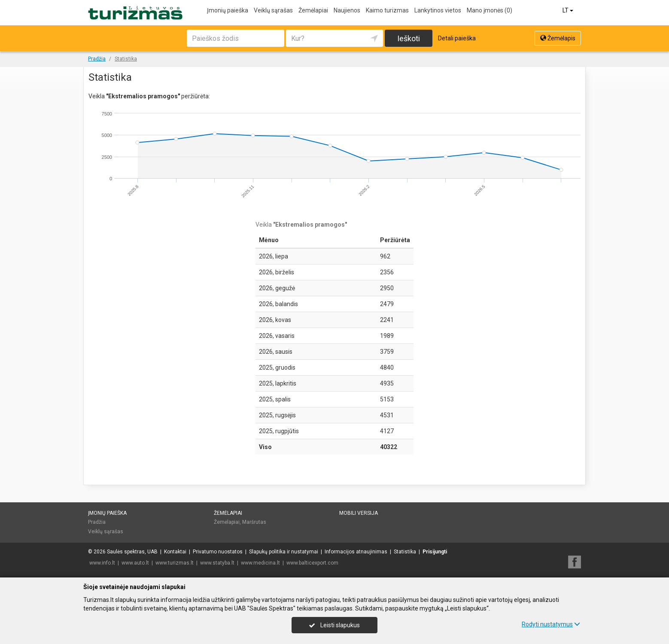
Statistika (405, 552)
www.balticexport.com (312, 563)
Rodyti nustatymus (551, 624)
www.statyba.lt (217, 563)
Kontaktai (175, 552)
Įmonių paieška (228, 10)
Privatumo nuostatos (218, 552)
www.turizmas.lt (175, 563)
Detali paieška (457, 38)
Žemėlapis (558, 38)
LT (569, 10)
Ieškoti (409, 38)
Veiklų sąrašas (273, 10)
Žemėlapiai (313, 10)
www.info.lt (102, 563)
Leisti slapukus (334, 625)
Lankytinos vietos (438, 10)
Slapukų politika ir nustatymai (284, 552)
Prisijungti (435, 552)
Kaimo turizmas (387, 10)
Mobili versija (359, 513)
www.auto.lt (135, 563)
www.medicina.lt (260, 563)
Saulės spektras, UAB (132, 552)
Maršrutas (254, 522)
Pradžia (97, 522)
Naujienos (347, 10)
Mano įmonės (490, 10)
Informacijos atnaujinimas (356, 552)
